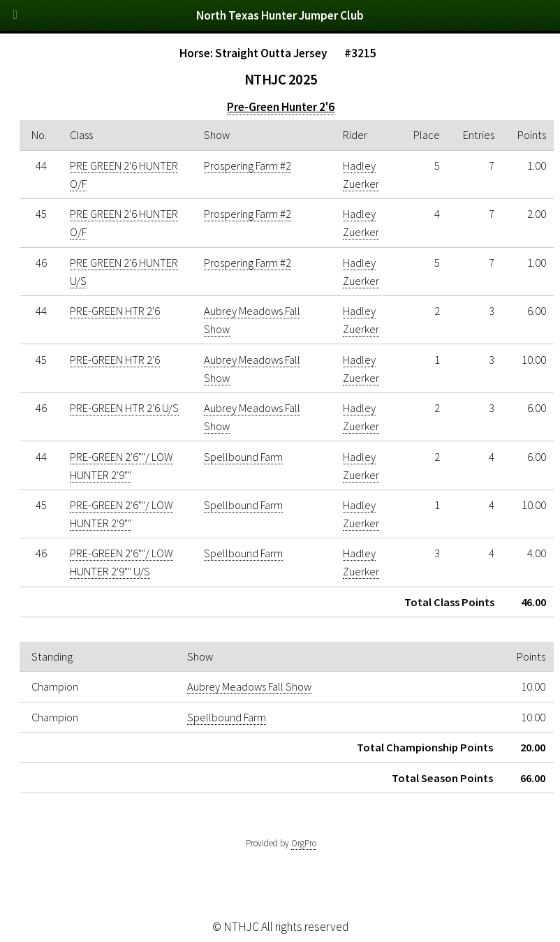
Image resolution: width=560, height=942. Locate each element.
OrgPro (304, 843)
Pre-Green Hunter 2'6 (281, 107)
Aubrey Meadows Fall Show (249, 686)
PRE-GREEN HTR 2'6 (115, 311)
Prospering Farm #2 (248, 165)
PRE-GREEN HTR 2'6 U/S (124, 408)
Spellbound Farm (243, 457)
